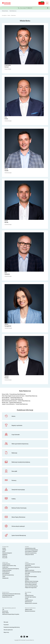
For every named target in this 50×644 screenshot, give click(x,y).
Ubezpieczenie (5, 578)
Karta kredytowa (6, 573)
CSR (3, 609)
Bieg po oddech (5, 613)
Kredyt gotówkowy (6, 564)
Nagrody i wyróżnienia (30, 570)
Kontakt (4, 548)
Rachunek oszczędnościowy (31, 553)
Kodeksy (27, 578)
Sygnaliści (27, 580)
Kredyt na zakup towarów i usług (9, 565)
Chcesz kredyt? (26, 8)
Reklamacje (5, 556)
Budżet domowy (28, 602)
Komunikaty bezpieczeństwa (8, 595)
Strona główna (4, 15)
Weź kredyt (41, 3)
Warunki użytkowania (8, 630)
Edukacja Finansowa (29, 595)
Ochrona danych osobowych (31, 584)
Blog (26, 594)
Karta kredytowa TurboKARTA (31, 551)
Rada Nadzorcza (13, 11)
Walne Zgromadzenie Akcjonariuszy (32, 567)
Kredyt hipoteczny (6, 572)
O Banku (9, 15)
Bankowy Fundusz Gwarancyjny (32, 581)
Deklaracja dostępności (7, 553)
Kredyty (27, 598)
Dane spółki (27, 573)
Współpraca (5, 554)
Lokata (4, 576)
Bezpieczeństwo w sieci (7, 597)
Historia (27, 569)
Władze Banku (5, 11)
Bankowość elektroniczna (30, 608)
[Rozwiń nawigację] (47, 3)
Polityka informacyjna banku (31, 587)
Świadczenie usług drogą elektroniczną (12, 627)
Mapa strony (6, 632)
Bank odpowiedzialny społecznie (9, 608)
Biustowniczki (5, 611)
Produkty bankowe (29, 600)
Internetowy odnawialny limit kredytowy (11, 569)
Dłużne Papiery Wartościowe (31, 583)
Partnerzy (27, 575)
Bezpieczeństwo (6, 592)
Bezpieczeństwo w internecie (31, 603)
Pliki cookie (6, 622)
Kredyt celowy (5, 567)
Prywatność (6, 625)
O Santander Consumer (30, 564)
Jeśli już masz (5, 562)
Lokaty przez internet (29, 554)
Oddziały (4, 550)
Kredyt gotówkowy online (30, 548)
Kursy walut (5, 558)
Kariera (4, 551)
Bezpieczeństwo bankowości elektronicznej (11, 594)
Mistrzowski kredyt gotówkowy (31, 550)
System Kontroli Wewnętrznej (31, 586)
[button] (48, 8)
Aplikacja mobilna (29, 609)
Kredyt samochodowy (7, 570)
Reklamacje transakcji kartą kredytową (33, 572)
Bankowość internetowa (30, 611)
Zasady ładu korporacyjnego (31, 576)
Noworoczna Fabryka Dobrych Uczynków (11, 614)
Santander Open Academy (30, 597)
